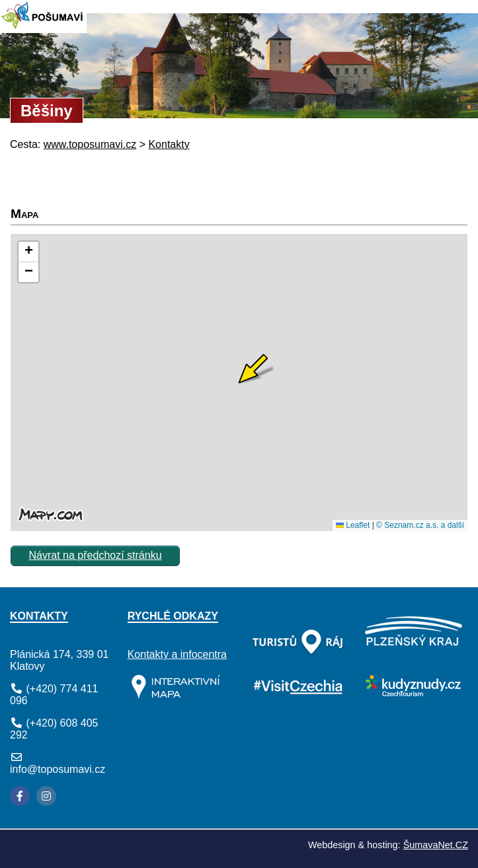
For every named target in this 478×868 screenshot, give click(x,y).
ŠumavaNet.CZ (436, 845)
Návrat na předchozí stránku (96, 555)
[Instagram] (46, 796)
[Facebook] (20, 796)
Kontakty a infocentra (177, 654)
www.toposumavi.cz (90, 144)
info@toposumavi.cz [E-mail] (58, 769)
